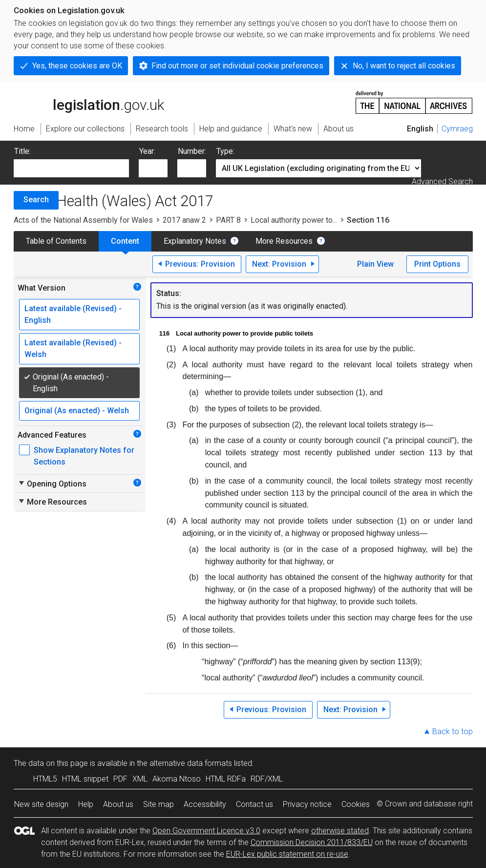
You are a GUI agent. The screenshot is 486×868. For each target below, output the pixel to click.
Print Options (437, 264)
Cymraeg (457, 129)
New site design (41, 804)
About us (118, 804)
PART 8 (228, 220)
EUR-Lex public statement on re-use (287, 854)
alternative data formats (191, 763)
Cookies (356, 804)
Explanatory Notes (195, 241)
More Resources (284, 241)
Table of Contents (56, 241)
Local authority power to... (294, 220)
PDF (120, 779)
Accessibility (205, 804)
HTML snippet (85, 779)
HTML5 (45, 779)
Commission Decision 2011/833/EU (312, 842)
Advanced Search (442, 181)
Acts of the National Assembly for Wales (83, 220)
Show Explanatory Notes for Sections (84, 456)
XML (140, 779)
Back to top (453, 731)
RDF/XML (267, 779)
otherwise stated (340, 831)
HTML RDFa (226, 779)
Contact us (254, 804)
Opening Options (52, 484)
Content (125, 241)
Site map (158, 804)
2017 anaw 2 (184, 220)
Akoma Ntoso (177, 779)
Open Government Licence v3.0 (206, 831)
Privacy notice (307, 804)
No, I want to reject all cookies (404, 66)
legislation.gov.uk (89, 102)
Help (86, 804)
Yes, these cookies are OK (77, 66)
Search (36, 200)
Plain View (375, 264)
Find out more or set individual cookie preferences (237, 66)
